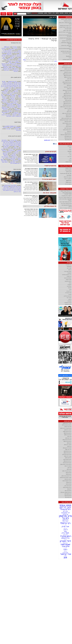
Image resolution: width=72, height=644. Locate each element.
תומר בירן (65, 533)
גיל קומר (14, 115)
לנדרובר (65, 548)
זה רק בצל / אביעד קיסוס (66, 191)
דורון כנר (15, 102)
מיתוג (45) (69, 85)
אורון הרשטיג (11, 50)
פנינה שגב (5, 110)
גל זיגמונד (16, 69)
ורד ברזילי (4, 115)
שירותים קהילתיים (68, 296)
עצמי (65, 531)
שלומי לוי (16, 61)
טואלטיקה (69, 286)
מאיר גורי (17, 152)
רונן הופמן (8, 89)
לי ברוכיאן (14, 56)
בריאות (70, 270)
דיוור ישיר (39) (68, 92)
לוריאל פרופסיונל (68, 21)
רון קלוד (16, 101)
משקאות (69, 273)
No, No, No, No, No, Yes (66, 173)
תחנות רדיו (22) (68, 108)
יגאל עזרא (4, 48)
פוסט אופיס (65, 505)
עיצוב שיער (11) (68, 128)
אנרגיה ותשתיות (68, 303)
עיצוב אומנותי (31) (67, 102)
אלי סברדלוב (11, 150)
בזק (70, 155)
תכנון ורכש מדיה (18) (67, 113)
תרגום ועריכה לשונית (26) (66, 107)
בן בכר (10, 88)
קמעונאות (69, 266)
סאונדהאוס (13, 162)
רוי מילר (19, 107)
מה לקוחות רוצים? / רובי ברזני (65, 197)
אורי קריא (7, 64)
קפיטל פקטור (17, 122)
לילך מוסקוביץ (18, 62)
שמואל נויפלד (4, 161)
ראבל (65, 549)
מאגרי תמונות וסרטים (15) (66, 120)
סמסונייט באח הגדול (67, 53)
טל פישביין (11, 87)
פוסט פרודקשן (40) (67, 90)
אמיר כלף (4, 56)
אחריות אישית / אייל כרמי (66, 203)
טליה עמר (19, 55)
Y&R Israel (65, 544)
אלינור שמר (9, 53)
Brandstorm (69, 56)
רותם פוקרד (65, 536)
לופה (70, 149)
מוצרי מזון (69, 268)
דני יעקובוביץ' (65, 513)
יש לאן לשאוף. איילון (16, 77)
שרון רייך (8, 115)
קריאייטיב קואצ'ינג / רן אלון (66, 208)
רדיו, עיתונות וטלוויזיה (67, 275)
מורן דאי (15, 48)
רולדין (70, 153)
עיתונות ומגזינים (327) (67, 67)
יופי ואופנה (69, 276)
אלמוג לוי (10, 66)
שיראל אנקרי (15, 161)
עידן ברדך (5, 102)
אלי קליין (11, 128)
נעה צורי (3, 64)
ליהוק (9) (69, 131)
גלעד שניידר (6, 147)
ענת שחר (6, 90)
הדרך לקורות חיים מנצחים (66, 25)
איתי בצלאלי (15, 157)
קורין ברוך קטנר (13, 64)
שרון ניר (4, 59)
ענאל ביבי (14, 65)
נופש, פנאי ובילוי (68, 271)
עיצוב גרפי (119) (68, 72)
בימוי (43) (69, 89)
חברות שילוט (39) (68, 94)
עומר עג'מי (5, 154)
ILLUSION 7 (18, 128)
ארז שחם (8, 103)
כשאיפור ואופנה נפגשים (66, 19)
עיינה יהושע (11, 61)
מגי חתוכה (19, 105)
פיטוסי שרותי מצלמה (11, 106)
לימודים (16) (69, 117)
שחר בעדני (19, 56)
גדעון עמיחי (9, 83)
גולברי (70, 58)
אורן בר (19, 60)
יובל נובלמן (6, 68)
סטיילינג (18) (69, 115)
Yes (20, 83)
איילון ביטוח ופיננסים (13, 81)
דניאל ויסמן (5, 153)
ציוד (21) (69, 110)
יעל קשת (18, 110)
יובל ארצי (16, 71)
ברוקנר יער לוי (68, 184)
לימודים (70, 288)
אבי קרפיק (4, 150)
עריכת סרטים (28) (67, 103)
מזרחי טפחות (68, 162)
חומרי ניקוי (69, 298)
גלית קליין (16, 129)
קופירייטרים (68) (68, 77)
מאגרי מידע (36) (68, 99)
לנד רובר (69, 157)
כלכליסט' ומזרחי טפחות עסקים (10, 185)
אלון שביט (13, 68)
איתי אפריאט (10, 52)
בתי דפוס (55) (68, 80)
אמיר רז (10, 62)
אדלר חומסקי (68, 168)
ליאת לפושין (6, 84)
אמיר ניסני (12, 57)
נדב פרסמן (65, 516)
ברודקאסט (65, 538)
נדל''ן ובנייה (69, 291)
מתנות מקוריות (68, 29)
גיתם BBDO (69, 181)
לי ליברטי (14, 116)
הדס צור (4, 98)
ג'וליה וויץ (10, 149)
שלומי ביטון (13, 96)
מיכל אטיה (11, 84)
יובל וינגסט (65, 528)
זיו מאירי (65, 525)
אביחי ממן (12, 101)
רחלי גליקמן (10, 105)
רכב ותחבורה (68, 265)
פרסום (70, 299)
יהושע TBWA (7, 47)
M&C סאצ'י (69, 175)
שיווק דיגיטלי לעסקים (67, 41)
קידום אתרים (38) (68, 95)
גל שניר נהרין (15, 114)
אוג (15, 147)
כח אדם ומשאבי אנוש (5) (66, 135)
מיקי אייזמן (7, 70)
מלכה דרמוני (16, 52)
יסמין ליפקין (5, 66)
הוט (70, 158)
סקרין (15, 108)
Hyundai (69, 151)
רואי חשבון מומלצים (67, 59)
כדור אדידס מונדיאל (16, 43)
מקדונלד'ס (15, 47)
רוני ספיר (65, 551)
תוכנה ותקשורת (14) (67, 123)
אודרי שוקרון (13, 156)
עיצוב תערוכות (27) (67, 105)
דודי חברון (65, 541)
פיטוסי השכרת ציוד (12, 158)
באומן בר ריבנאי (68, 179)
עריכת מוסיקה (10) (67, 130)
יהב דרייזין (65, 507)
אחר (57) (69, 79)
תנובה (70, 160)
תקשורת (69, 285)
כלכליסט (69, 146)
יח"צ (70, 55)
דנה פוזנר (5, 52)
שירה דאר (12, 107)
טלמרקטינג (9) (68, 133)
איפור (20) (69, 112)
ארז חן (2, 87)
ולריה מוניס (4, 101)
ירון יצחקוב (16, 87)
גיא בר (65, 518)
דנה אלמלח (18, 116)
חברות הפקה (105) (67, 74)
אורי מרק (65, 526)
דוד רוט (16, 94)
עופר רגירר (8, 129)
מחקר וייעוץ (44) (68, 87)
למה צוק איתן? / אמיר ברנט (66, 202)
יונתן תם (12, 103)
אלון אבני (65, 546)
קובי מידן (13, 159)
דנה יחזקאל (9, 55)
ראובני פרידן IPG (68, 177)
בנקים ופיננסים (68, 281)
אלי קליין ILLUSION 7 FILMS (11, 126)
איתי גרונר (65, 535)
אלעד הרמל (65, 522)
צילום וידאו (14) (68, 122)
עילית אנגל (5, 148)
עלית (70, 148)
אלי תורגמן (4, 97)
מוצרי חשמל (69, 280)
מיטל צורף (65, 553)
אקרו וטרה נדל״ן (13, 140)
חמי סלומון (4, 107)
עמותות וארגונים (68, 278)
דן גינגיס (6, 162)
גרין (14, 88)
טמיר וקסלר (16, 148)
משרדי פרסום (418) (67, 66)
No (3, 81)
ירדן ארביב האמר (8, 51)
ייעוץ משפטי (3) (68, 136)
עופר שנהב (9, 111)
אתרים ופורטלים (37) (67, 97)
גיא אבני (5, 93)
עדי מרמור (6, 156)
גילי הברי (12, 93)
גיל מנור (8, 60)
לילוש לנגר (4, 55)
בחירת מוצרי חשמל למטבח (65, 27)
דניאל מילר (10, 69)
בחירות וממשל (68, 304)
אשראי (70, 294)
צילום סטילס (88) (68, 76)
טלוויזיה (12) (69, 126)
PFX (2, 159)
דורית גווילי (65, 509)
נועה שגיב (16, 112)
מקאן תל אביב (68, 170)
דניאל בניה (6, 87)
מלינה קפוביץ (5, 92)
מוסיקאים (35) (68, 100)
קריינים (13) (69, 125)
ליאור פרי (14, 97)
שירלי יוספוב (15, 92)
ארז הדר (5, 85)
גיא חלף (16, 103)
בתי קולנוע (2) (68, 140)
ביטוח (70, 283)
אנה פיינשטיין (8, 152)
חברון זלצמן (69, 172)
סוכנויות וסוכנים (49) (67, 82)
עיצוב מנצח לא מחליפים (66, 51)
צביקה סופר (18, 130)
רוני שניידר (4, 83)
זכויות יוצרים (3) (68, 138)
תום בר (19, 84)
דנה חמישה (19, 65)
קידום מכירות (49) (67, 84)
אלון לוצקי (5, 69)
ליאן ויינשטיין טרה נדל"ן (15, 163)
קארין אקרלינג (16, 70)
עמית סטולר (65, 543)
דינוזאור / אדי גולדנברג (67, 196)
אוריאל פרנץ (9, 85)
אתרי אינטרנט (68, 293)
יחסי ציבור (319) (68, 69)
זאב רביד (16, 84)
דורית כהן (6, 99)
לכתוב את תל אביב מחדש (14, 136)
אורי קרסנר (65, 554)
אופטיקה (69, 301)
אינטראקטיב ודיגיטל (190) (66, 71)
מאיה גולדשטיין (15, 85)
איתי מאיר (5, 128)
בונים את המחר (17, 169)
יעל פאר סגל (9, 116)
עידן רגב (65, 511)
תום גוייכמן (11, 59)
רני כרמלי (65, 523)
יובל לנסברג (12, 98)
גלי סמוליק (6, 112)
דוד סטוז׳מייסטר (5, 108)
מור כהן (16, 90)
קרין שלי (13, 99)
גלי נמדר (15, 144)
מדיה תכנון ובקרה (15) (66, 118)
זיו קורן (65, 530)
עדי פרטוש (16, 153)
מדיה (70, 289)
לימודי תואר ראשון (67, 30)
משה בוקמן (9, 94)
